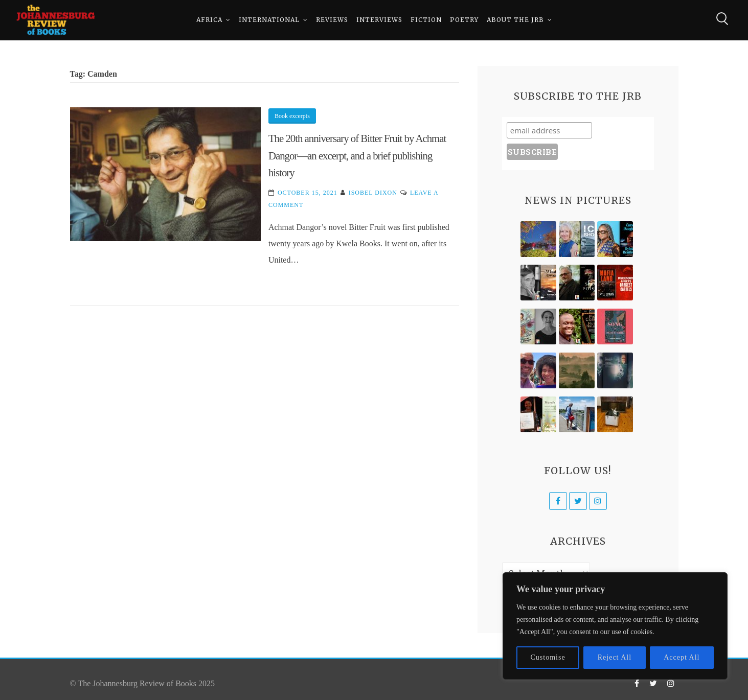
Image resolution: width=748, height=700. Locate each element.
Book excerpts (292, 116)
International (269, 20)
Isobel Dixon (373, 193)
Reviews (332, 20)
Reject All (615, 657)
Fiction (426, 20)
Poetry (464, 20)
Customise (548, 657)
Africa (209, 20)
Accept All (682, 657)
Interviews (379, 20)
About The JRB (515, 20)
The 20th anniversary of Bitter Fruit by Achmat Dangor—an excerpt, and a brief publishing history (357, 155)
